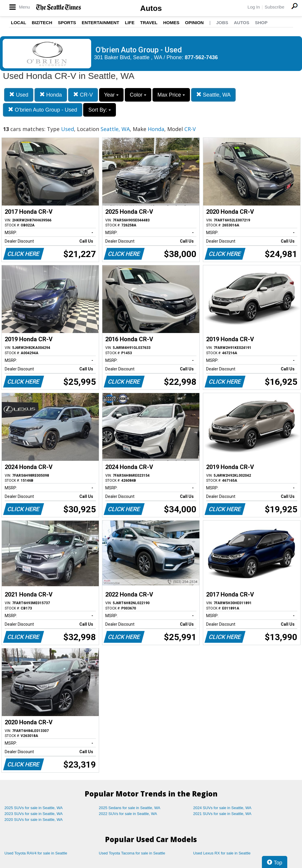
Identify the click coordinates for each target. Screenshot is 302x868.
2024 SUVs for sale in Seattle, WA (222, 808)
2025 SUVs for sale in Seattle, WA (34, 808)
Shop (261, 23)
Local (19, 23)
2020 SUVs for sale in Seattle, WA (34, 820)
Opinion (194, 23)
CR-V (83, 95)
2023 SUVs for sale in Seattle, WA (34, 814)
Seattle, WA (213, 95)
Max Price (171, 95)
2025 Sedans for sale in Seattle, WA (129, 808)
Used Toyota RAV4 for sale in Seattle (36, 853)
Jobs (222, 23)
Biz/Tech (42, 23)
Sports (67, 23)
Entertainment (100, 23)
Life (130, 23)
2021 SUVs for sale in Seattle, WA (222, 814)
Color (138, 95)
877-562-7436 (201, 57)
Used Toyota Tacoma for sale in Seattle (132, 853)
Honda (51, 95)
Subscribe (274, 7)
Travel (149, 23)
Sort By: (100, 110)
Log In (254, 7)
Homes (171, 23)
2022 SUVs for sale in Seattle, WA (128, 814)
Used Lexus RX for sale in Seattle (222, 853)
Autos (151, 8)
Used (19, 95)
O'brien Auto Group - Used (43, 110)
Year (111, 95)
